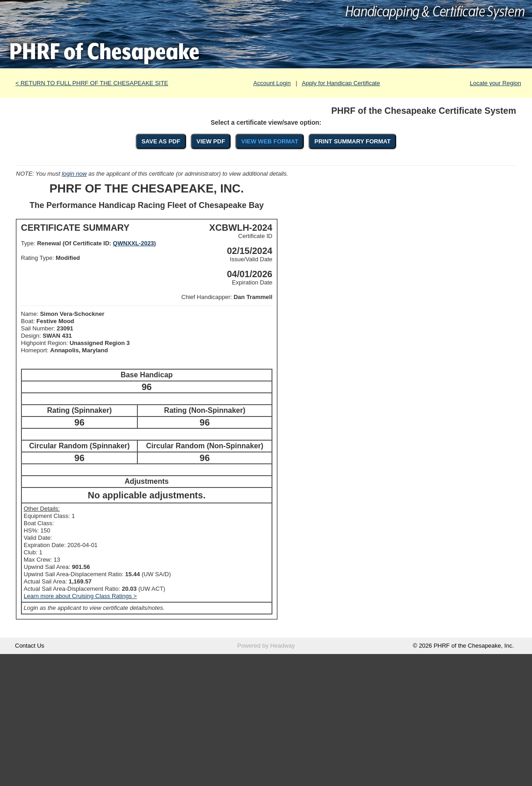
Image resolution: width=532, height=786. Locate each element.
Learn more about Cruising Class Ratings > (80, 596)
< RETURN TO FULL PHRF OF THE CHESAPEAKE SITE (92, 83)
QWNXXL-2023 (133, 243)
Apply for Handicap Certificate (341, 83)
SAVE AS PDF (161, 141)
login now (74, 174)
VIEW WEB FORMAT (269, 141)
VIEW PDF (211, 141)
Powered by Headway (266, 646)
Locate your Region (495, 83)
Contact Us (30, 646)
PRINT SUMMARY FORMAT (353, 141)
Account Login (272, 83)
